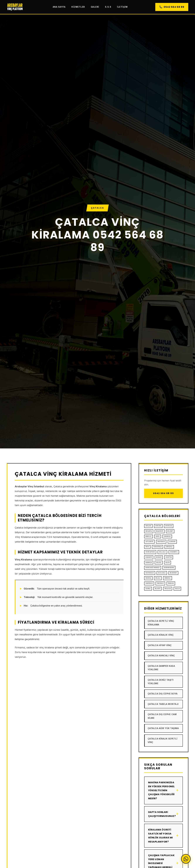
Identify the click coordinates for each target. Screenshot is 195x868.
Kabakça (149, 562)
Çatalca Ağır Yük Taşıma (163, 728)
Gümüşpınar (150, 552)
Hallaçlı (162, 552)
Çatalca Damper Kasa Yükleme (161, 668)
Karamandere (169, 568)
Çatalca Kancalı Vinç (161, 656)
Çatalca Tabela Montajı (163, 704)
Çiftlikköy (149, 542)
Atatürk (158, 526)
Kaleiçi (159, 562)
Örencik (171, 583)
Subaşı (148, 589)
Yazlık (177, 589)
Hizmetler (78, 7)
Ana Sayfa (59, 7)
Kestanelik (150, 573)
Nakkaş (148, 578)
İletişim (122, 7)
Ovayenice (149, 583)
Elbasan (172, 542)
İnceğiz (159, 557)
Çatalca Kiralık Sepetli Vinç (163, 740)
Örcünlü (160, 583)
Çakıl (158, 536)
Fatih (147, 547)
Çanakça (167, 536)
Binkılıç (148, 536)
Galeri (95, 7)
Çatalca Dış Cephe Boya (163, 694)
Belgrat (170, 531)
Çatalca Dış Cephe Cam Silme (162, 716)
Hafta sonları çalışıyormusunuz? (164, 814)
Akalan (148, 526)
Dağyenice (161, 542)
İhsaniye (149, 557)
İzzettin (169, 557)
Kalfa (168, 562)
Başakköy (160, 531)
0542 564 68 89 (172, 7)
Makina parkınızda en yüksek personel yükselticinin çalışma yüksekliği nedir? (164, 790)
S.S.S (108, 7)
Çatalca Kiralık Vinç (161, 635)
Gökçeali (169, 547)
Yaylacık (168, 589)
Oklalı (158, 578)
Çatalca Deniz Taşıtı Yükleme (161, 682)
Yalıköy (158, 589)
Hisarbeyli (174, 552)
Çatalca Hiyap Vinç (160, 645)
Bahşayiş (149, 531)
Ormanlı (168, 578)
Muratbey (173, 573)
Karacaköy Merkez (153, 568)
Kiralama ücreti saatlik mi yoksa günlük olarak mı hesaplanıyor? (164, 836)
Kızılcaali (162, 573)
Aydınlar (169, 526)
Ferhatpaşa (157, 547)
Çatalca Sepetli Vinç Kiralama (161, 623)
